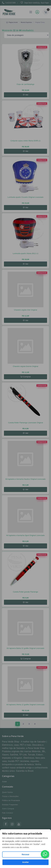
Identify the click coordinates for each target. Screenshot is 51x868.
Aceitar (26, 862)
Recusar (26, 854)
